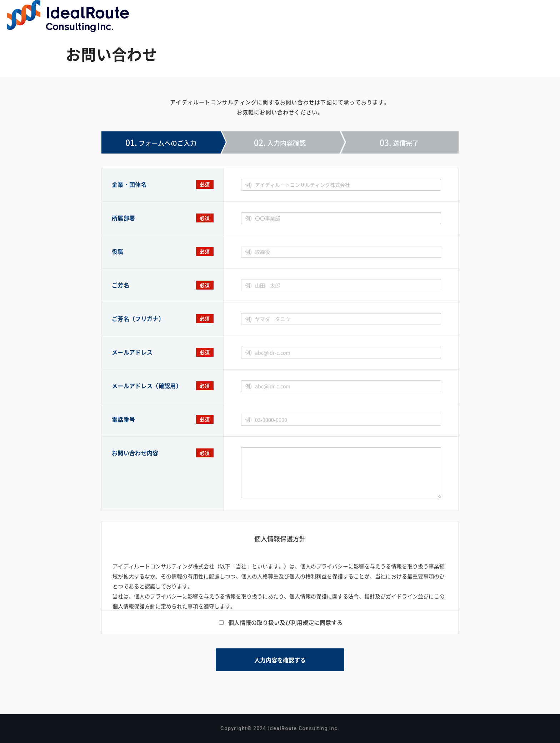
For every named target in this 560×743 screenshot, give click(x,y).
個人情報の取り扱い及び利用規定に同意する (285, 622)
